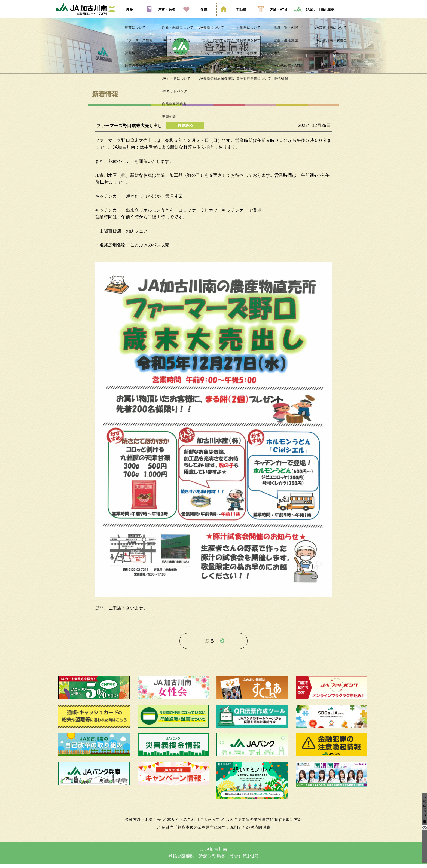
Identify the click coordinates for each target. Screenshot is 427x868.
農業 (123, 17)
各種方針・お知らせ (146, 823)
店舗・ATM (272, 17)
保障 (198, 17)
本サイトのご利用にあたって (194, 823)
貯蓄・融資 (161, 17)
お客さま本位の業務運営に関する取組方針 (262, 823)
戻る (210, 646)
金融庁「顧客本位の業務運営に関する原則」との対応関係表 (216, 831)
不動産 (235, 17)
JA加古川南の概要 (314, 17)
